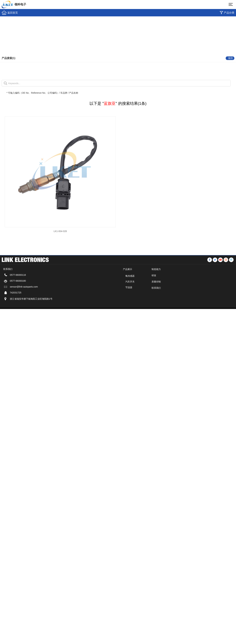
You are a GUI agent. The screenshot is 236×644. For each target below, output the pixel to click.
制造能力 (156, 279)
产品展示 (128, 279)
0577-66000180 (18, 290)
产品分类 (229, 13)
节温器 (129, 297)
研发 (154, 285)
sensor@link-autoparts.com (24, 296)
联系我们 (156, 297)
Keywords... (14, 83)
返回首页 (13, 13)
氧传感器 (130, 285)
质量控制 (156, 291)
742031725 (16, 302)
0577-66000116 (18, 284)
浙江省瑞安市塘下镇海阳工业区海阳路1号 (31, 308)
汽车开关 (130, 291)
